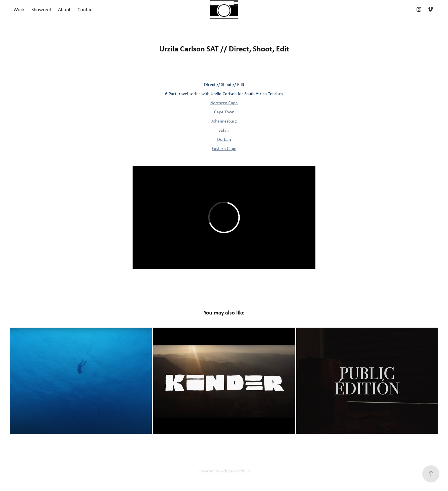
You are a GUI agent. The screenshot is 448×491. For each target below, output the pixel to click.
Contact (86, 9)
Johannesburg (224, 121)
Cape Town (224, 112)
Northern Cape (224, 103)
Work (19, 9)
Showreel (41, 9)
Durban (224, 139)
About (64, 9)
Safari (224, 130)
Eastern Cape (224, 148)
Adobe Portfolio (236, 471)
